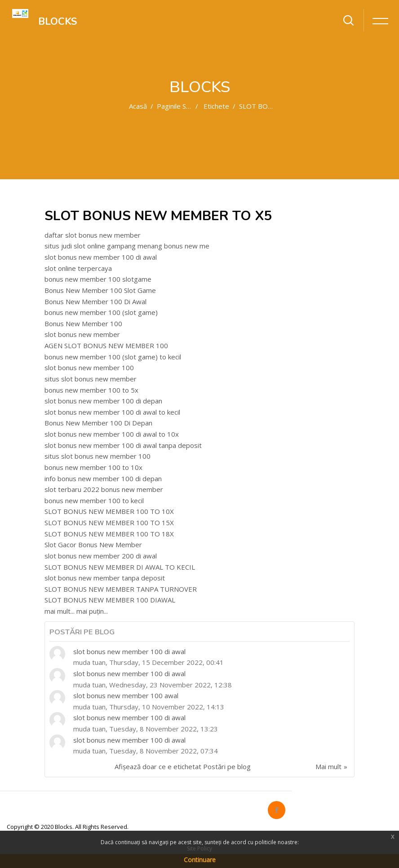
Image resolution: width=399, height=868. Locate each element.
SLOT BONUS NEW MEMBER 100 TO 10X (109, 511)
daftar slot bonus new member (93, 235)
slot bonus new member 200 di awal (101, 556)
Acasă (138, 106)
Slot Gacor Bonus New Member (93, 545)
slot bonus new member (82, 334)
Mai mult (328, 766)
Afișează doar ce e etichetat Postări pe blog (183, 766)
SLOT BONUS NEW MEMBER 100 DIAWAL (110, 600)
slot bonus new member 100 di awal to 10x (112, 434)
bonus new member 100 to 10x (93, 467)
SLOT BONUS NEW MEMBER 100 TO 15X (109, 523)
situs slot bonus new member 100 (98, 456)
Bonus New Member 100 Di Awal (95, 301)
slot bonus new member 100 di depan (103, 401)
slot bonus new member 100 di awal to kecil (112, 412)
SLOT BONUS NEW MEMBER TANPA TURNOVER (121, 589)
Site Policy (199, 848)
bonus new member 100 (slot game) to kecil (113, 357)
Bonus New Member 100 (83, 323)
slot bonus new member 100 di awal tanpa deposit (123, 445)
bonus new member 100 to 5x (91, 390)
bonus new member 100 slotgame (98, 279)
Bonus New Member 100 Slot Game (100, 290)
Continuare (200, 860)
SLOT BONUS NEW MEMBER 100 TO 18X (109, 534)
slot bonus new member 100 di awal (101, 257)
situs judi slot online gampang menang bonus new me (127, 246)
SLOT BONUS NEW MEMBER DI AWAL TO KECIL (120, 567)
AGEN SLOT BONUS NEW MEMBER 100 (106, 345)
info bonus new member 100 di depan (103, 478)
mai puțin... (92, 611)
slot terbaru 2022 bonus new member (104, 489)
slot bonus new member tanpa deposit (105, 578)
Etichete (216, 106)
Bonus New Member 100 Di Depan (98, 423)
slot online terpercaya (78, 268)
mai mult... (60, 611)
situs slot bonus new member (91, 379)
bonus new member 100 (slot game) (101, 312)
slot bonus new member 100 (89, 368)
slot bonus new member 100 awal (126, 695)
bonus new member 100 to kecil (94, 500)
